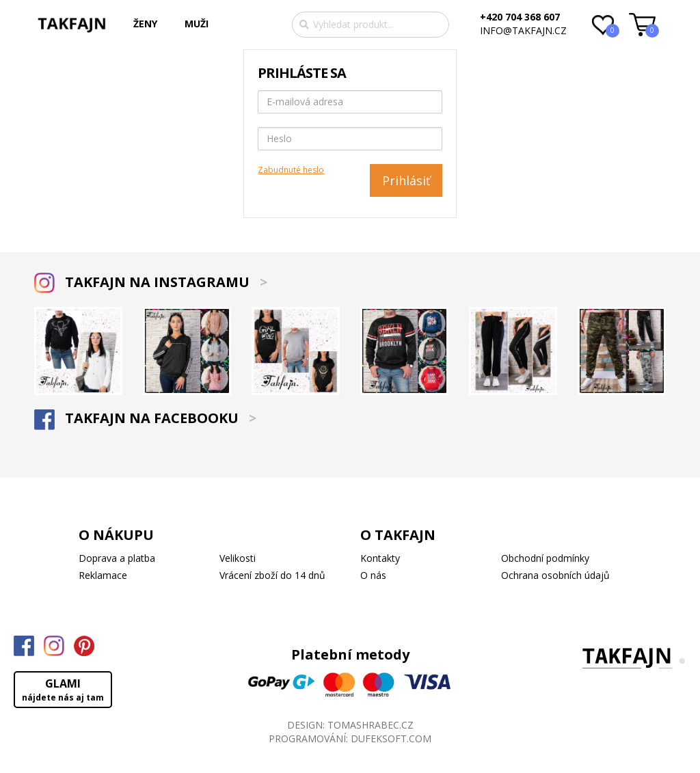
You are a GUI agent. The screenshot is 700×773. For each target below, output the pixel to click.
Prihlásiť (406, 180)
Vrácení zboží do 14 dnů (272, 575)
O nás (373, 575)
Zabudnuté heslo (291, 170)
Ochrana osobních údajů (555, 575)
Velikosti (238, 558)
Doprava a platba (117, 558)
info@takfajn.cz (523, 30)
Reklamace (103, 575)
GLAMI (63, 690)
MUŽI (197, 24)
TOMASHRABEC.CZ (371, 725)
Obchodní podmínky (545, 558)
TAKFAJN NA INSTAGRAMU (151, 282)
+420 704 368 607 (520, 17)
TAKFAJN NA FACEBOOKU (145, 418)
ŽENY (145, 24)
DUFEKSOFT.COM (391, 738)
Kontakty (380, 558)
